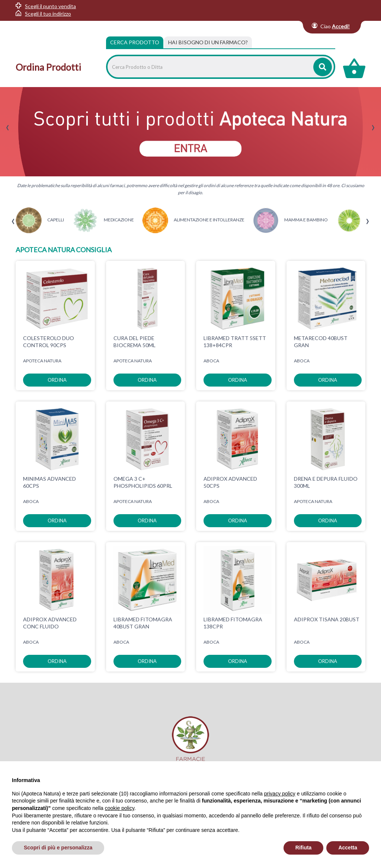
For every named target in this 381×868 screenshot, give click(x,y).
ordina (57, 380)
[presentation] (8, 128)
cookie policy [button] (120, 808)
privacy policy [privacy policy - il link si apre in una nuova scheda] (280, 794)
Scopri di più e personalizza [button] (58, 848)
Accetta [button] (348, 848)
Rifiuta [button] (304, 848)
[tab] (208, 42)
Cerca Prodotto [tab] (135, 42)
